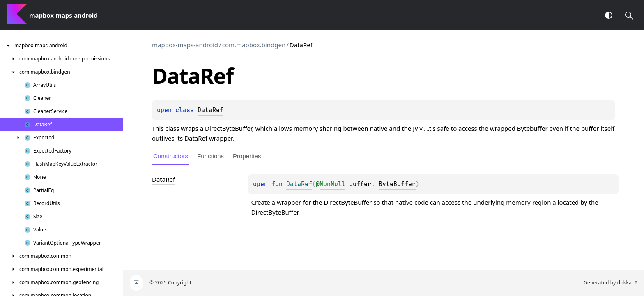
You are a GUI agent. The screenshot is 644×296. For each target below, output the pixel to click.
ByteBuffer (397, 184)
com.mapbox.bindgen (254, 45)
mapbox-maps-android (185, 45)
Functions (210, 156)
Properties (247, 156)
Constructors (171, 156)
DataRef (210, 110)
